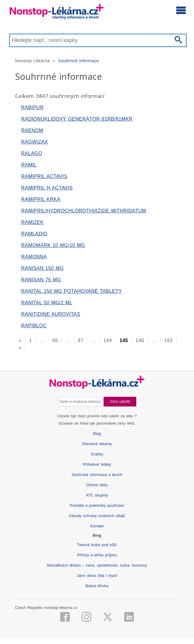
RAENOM (32, 130)
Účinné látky (97, 485)
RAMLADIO (34, 234)
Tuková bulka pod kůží (97, 545)
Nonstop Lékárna (32, 61)
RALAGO (32, 153)
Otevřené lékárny (97, 444)
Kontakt (97, 526)
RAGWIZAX (35, 142)
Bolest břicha (97, 586)
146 (140, 340)
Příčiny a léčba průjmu (97, 555)
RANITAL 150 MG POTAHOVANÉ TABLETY (71, 291)
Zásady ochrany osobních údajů (97, 516)
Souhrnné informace (79, 61)
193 (168, 340)
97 (81, 340)
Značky (97, 454)
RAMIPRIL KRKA (41, 199)
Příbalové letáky (97, 464)
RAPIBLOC (34, 326)
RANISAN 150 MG (42, 268)
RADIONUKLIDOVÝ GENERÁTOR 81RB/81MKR (77, 119)
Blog (97, 434)
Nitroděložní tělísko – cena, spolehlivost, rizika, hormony (97, 565)
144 (108, 340)
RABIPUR (32, 107)
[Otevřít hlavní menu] (181, 10)
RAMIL (29, 165)
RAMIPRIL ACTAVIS (44, 176)
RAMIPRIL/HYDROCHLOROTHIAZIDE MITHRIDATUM (84, 211)
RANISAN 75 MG (41, 280)
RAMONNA (34, 257)
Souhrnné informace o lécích (97, 475)
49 (55, 340)
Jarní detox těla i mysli (97, 576)
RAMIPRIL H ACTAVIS (47, 188)
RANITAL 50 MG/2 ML (47, 303)
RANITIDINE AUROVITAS (51, 314)
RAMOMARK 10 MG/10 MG (53, 245)
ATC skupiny (97, 495)
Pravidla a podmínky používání (97, 506)
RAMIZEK (32, 222)
